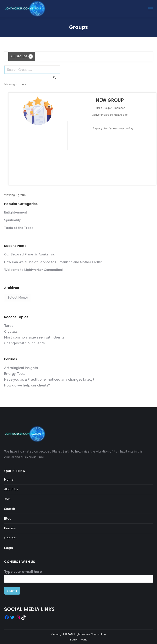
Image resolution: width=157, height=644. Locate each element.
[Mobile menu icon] (151, 9)
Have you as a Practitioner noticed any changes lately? (49, 380)
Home (9, 480)
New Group (110, 100)
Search (10, 509)
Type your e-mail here (23, 572)
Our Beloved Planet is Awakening (30, 254)
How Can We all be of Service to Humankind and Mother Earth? (53, 262)
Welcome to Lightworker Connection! (33, 270)
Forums (10, 528)
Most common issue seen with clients (34, 337)
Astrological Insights (21, 368)
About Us (11, 489)
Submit (12, 591)
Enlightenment (16, 212)
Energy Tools (15, 374)
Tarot (9, 326)
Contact (10, 538)
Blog (8, 519)
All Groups (22, 56)
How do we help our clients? (27, 385)
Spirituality (12, 220)
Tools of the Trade (19, 228)
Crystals (11, 332)
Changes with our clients (24, 343)
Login (9, 548)
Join (7, 499)
